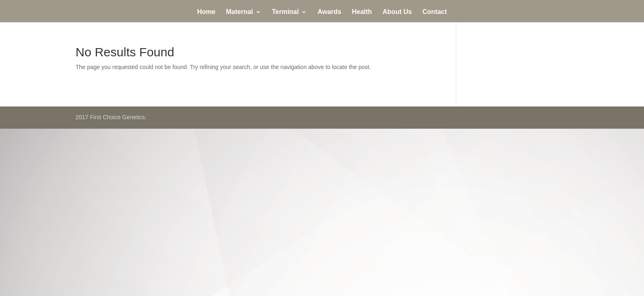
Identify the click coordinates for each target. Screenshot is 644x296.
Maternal (239, 12)
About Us (397, 12)
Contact (435, 12)
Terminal (285, 12)
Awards (329, 12)
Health (362, 12)
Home (206, 12)
